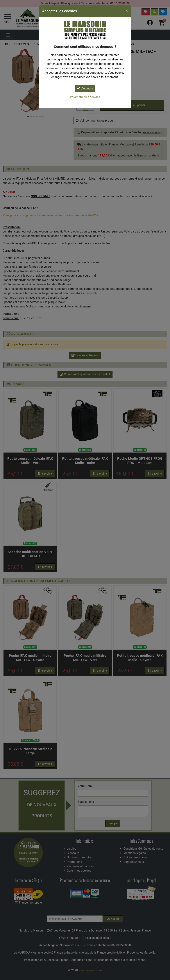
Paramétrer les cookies (85, 97)
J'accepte (85, 88)
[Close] (127, 10)
